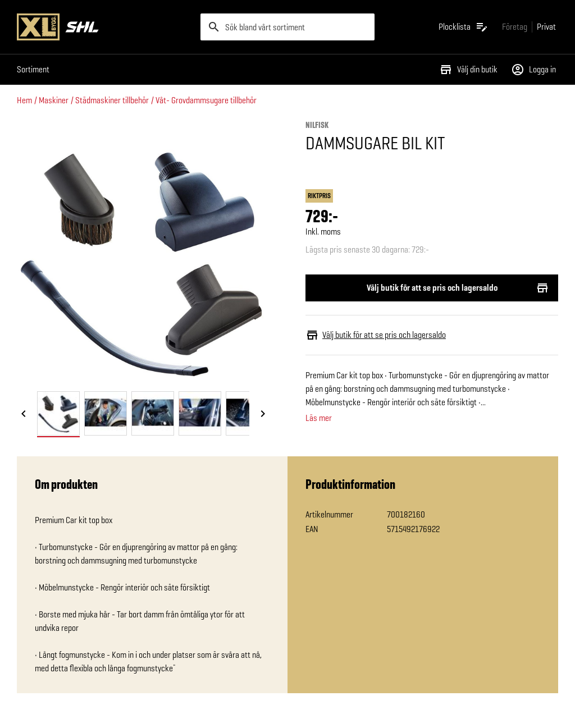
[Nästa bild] (263, 414)
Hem (24, 100)
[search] (288, 27)
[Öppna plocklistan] (464, 27)
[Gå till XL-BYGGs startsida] (104, 27)
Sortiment (33, 69)
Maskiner (54, 100)
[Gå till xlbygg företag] (515, 27)
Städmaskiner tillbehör (112, 100)
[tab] (58, 413)
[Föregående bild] (24, 414)
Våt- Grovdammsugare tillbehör (206, 100)
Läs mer (319, 418)
